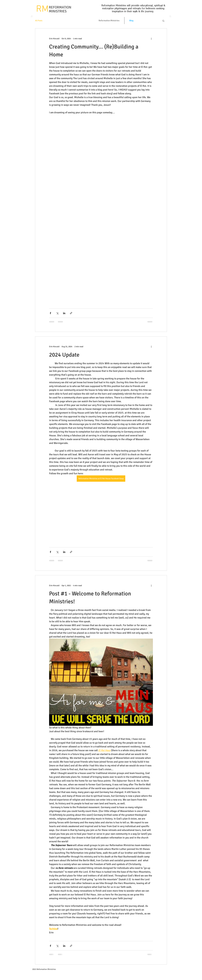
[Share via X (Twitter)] (57, 313)
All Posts (39, 21)
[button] (163, 21)
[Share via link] (71, 313)
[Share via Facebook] (50, 313)
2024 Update (64, 355)
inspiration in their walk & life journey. (133, 12)
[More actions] (151, 39)
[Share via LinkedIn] (64, 313)
